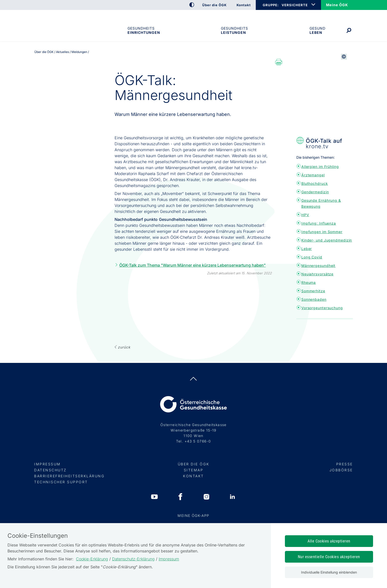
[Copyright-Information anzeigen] (344, 107)
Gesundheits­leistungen (234, 30)
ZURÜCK (124, 347)
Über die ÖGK (44, 52)
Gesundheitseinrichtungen (143, 30)
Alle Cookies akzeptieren (329, 541)
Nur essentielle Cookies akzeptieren (329, 557)
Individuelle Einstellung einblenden (329, 572)
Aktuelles (63, 52)
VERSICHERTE (295, 5)
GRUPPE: (271, 5)
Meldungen (79, 52)
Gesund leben (318, 30)
